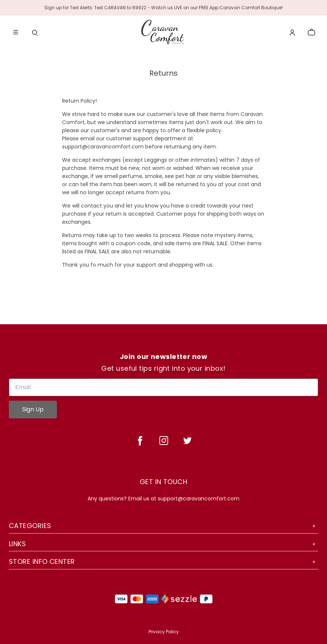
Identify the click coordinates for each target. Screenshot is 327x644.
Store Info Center (163, 561)
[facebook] (140, 441)
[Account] (292, 32)
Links (163, 544)
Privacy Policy (164, 632)
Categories (163, 526)
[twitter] (187, 441)
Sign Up (33, 409)
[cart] (311, 32)
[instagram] (164, 441)
